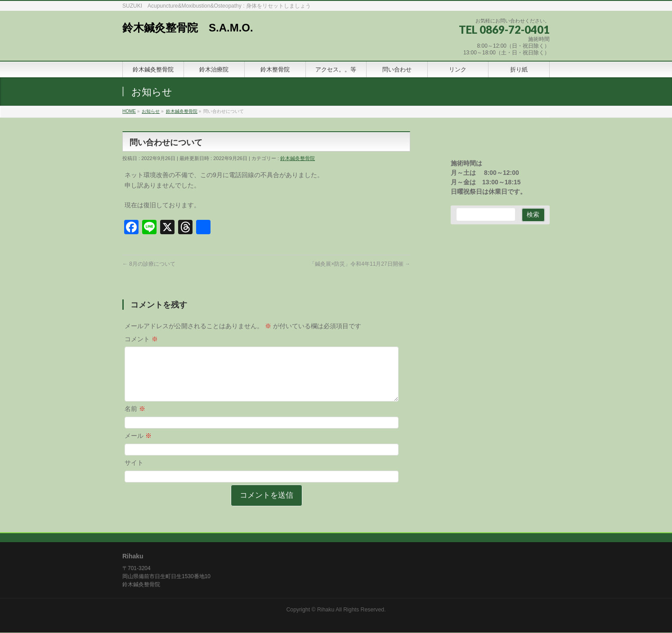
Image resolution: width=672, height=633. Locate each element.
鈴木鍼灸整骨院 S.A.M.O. (188, 28)
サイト (134, 473)
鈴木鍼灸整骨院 (298, 158)
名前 (135, 419)
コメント (141, 339)
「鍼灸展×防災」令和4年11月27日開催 (360, 264)
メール (138, 446)
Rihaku (326, 610)
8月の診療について (149, 264)
